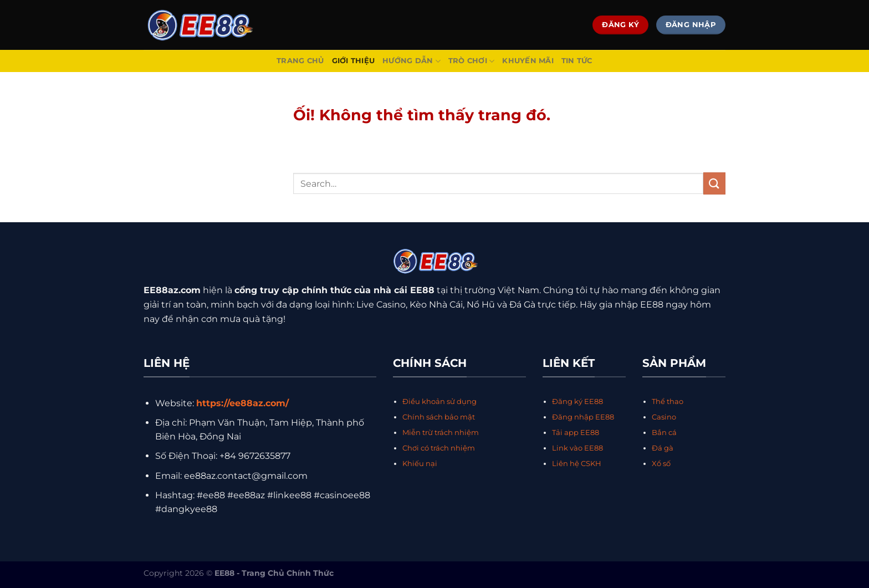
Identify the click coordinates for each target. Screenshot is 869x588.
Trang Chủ (300, 61)
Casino (664, 417)
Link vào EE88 (577, 448)
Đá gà (663, 448)
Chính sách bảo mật (439, 417)
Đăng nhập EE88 (583, 417)
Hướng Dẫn (412, 61)
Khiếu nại (420, 464)
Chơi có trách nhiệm (439, 448)
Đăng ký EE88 (577, 402)
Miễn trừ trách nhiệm (441, 433)
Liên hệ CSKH (577, 464)
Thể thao (668, 402)
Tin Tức (577, 61)
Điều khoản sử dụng (439, 402)
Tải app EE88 (576, 433)
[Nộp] (714, 183)
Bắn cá (664, 433)
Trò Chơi (472, 61)
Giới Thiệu (354, 61)
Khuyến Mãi (528, 61)
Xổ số (661, 464)
